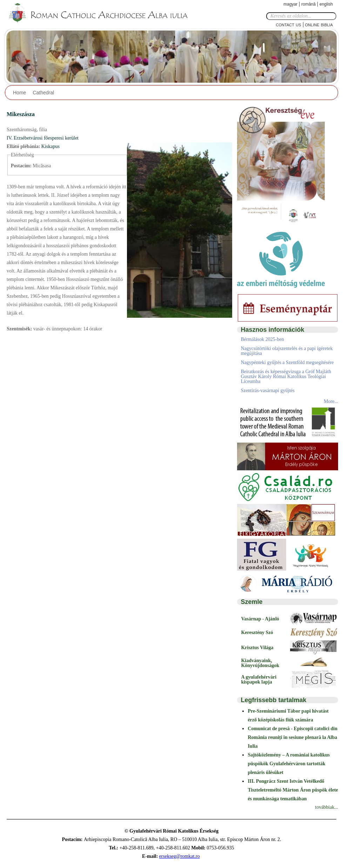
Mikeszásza (21, 114)
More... (331, 401)
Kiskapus (51, 146)
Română (308, 4)
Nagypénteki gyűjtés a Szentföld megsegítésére (287, 362)
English (326, 4)
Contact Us (289, 24)
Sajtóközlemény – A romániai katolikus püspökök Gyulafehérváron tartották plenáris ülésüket (289, 764)
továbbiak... (327, 807)
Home (19, 93)
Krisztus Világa (257, 648)
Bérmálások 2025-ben (262, 339)
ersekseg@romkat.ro (180, 856)
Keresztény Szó (257, 633)
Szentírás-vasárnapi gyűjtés (268, 391)
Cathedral (43, 93)
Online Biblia (319, 24)
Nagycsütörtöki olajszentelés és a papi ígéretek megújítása (287, 351)
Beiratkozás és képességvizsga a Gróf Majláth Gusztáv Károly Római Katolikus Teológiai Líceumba (286, 376)
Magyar (290, 4)
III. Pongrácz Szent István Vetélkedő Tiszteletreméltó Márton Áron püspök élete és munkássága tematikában (293, 790)
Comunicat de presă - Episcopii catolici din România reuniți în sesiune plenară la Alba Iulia (292, 737)
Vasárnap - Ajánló (260, 619)
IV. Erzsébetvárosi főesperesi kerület (43, 138)
